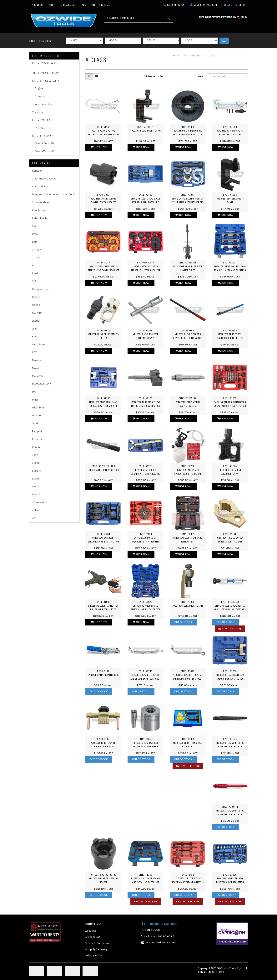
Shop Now (99, 147)
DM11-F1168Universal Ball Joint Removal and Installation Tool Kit (146, 879)
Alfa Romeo (39, 210)
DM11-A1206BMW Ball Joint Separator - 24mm (230, 199)
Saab (35, 455)
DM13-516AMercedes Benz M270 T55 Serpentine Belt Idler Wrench (188, 334)
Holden (36, 297)
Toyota (36, 494)
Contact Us (68, 5)
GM (34, 281)
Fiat (34, 265)
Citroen (37, 258)
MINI (35, 400)
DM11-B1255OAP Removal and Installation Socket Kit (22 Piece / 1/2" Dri (230, 402)
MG (34, 392)
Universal (38, 502)
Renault (37, 447)
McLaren (37, 376)
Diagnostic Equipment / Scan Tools (54, 194)
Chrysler (37, 250)
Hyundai (37, 313)
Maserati (38, 360)
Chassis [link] (40, 96)
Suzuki (36, 479)
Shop (52, 5)
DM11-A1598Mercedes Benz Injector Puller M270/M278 (146, 334)
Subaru (36, 471)
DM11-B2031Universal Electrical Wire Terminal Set (188, 538)
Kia (34, 337)
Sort (200, 77)
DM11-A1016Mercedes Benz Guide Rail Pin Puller (103, 334)
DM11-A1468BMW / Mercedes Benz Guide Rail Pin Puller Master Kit (146, 199)
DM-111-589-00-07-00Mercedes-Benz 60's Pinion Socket (103, 879)
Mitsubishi (39, 408)
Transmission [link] (43, 104)
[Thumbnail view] (89, 77)
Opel (35, 423)
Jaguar (36, 321)
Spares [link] (39, 113)
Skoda (36, 463)
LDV (34, 352)
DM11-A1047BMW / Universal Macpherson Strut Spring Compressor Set (188, 199)
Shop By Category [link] (96, 949)
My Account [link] (93, 937)
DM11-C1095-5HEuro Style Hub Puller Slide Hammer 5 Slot (188, 266)
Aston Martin (40, 218)
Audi (35, 226)
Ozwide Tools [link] (44, 143)
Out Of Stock (183, 622)
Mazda (36, 368)
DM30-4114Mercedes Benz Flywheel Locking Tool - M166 (103, 743)
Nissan (36, 415)
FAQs (83, 5)
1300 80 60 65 (174, 5)
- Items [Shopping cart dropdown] (234, 5)
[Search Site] (168, 18)
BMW (35, 234)
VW (34, 518)
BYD (34, 242)
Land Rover (39, 344)
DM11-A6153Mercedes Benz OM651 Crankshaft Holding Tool (230, 334)
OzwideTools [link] (45, 151)
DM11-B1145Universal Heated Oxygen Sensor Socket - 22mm (230, 538)
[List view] (97, 77)
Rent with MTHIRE (230, 629)
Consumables (41, 202)
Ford (35, 273)
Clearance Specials (44, 179)
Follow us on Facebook (159, 924)
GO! (224, 41)
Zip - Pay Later (101, 5)
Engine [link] (39, 88)
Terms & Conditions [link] (98, 943)
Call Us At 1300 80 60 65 (158, 936)
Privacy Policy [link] (94, 955)
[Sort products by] (228, 77)
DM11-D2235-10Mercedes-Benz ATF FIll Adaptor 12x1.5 (188, 402)
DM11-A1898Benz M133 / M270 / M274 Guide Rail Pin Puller (230, 131)
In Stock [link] (43, 128)
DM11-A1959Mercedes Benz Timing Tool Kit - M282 (188, 743)
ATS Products (40, 187)
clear (55, 73)
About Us (37, 5)
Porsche (37, 439)
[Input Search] (134, 18)
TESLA (36, 487)
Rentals (37, 171)
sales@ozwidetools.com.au (160, 943)
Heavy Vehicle (40, 289)
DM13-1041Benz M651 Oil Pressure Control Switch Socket (103, 199)
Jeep (35, 329)
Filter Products (46, 56)
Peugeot (37, 431)
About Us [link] (91, 931)
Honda (36, 305)
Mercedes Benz (41, 384)
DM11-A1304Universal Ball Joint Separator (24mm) (230, 470)
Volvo (35, 510)
